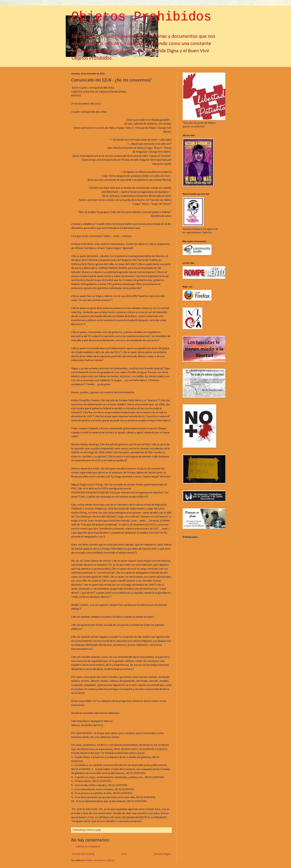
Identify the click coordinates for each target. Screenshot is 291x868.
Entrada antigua (162, 854)
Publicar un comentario (88, 847)
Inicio (124, 854)
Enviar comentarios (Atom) (100, 860)
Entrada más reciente (83, 854)
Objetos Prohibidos (141, 17)
